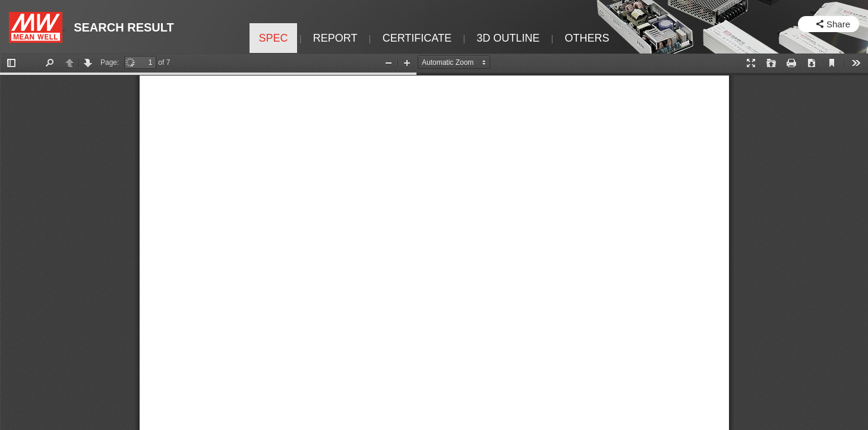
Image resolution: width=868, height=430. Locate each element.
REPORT (335, 38)
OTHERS (587, 38)
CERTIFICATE (417, 38)
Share (838, 24)
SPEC (273, 38)
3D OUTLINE (508, 38)
